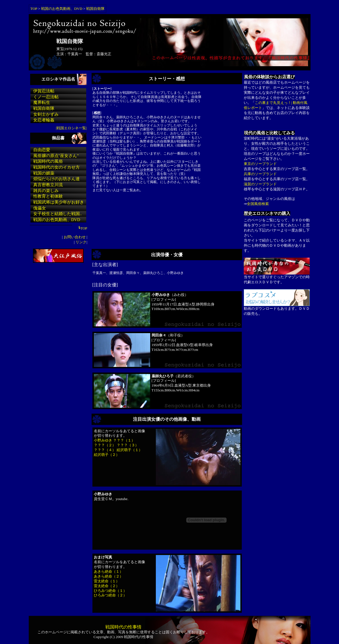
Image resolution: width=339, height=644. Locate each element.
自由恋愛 (42, 150)
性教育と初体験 (48, 196)
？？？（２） (105, 445)
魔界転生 (42, 102)
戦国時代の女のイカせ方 (56, 167)
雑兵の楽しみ (46, 191)
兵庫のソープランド (260, 174)
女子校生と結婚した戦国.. (57, 214)
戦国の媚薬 (44, 173)
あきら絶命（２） (108, 576)
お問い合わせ (75, 237)
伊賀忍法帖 (44, 91)
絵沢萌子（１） (129, 450)
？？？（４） (105, 450)
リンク (81, 242)
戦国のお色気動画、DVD (62, 9)
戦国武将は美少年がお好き (59, 202)
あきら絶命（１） (108, 571)
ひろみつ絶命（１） (110, 591)
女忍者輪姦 (44, 120)
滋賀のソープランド (260, 184)
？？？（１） (124, 440)
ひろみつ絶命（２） (110, 595)
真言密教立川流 (48, 185)
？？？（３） (128, 445)
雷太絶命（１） (107, 581)
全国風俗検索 (258, 204)
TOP (34, 9)
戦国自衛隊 (95, 9)
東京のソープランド (260, 164)
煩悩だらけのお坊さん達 (56, 179)
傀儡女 (40, 208)
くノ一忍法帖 (46, 97)
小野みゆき (103, 440)
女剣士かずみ (46, 114)
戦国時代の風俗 (48, 161)
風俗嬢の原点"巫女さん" (56, 156)
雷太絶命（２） (107, 586)
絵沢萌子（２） (107, 455)
